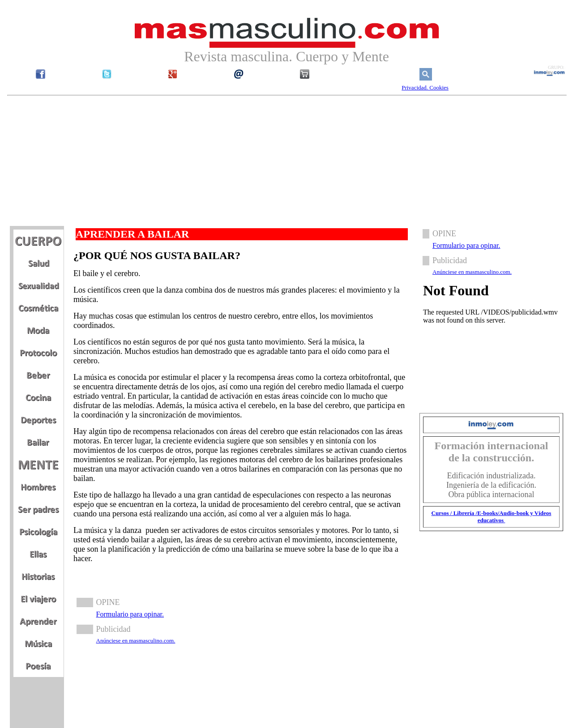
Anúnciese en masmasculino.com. (136, 641)
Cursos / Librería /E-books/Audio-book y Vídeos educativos (492, 517)
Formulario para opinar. (130, 614)
